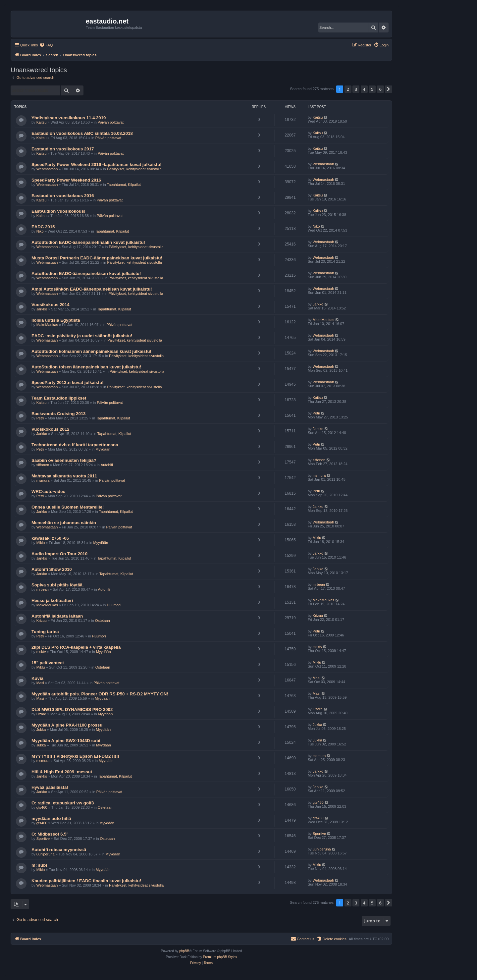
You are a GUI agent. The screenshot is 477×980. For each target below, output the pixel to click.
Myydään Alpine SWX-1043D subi (66, 741)
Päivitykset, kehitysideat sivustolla (134, 169)
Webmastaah (47, 169)
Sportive (43, 839)
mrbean (43, 589)
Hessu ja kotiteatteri (52, 600)
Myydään (103, 449)
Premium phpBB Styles (220, 957)
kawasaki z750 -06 (50, 538)
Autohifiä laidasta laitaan (57, 616)
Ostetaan (103, 621)
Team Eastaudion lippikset (59, 398)
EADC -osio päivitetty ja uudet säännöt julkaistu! (82, 336)
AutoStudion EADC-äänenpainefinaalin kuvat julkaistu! (88, 242)
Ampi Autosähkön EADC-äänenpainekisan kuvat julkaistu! (92, 289)
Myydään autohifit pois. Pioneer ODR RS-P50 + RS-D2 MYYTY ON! (100, 694)
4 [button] (364, 89)
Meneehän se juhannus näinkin (64, 523)
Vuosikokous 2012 (51, 429)
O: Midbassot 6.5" (50, 834)
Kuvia (37, 678)
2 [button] (348, 89)
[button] (389, 89)
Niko (40, 231)
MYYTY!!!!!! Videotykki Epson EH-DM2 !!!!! (75, 756)
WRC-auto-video (49, 491)
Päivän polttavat (111, 122)
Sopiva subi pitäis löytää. (58, 585)
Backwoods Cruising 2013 (58, 414)
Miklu (41, 543)
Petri (40, 418)
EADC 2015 (43, 227)
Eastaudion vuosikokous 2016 (63, 196)
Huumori (114, 605)
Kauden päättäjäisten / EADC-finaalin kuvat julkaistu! (86, 881)
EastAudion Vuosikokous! (58, 211)
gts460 (42, 807)
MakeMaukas (47, 325)
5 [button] (372, 89)
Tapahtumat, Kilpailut (124, 185)
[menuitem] (46, 45)
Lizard (41, 714)
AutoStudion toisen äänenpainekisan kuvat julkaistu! (86, 367)
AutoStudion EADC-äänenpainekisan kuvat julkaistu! (86, 273)
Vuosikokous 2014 (51, 305)
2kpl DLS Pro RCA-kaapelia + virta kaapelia (76, 647)
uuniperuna (46, 854)
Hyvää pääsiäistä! (50, 787)
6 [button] (380, 89)
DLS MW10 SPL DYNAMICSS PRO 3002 (72, 709)
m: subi (39, 865)
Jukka (41, 730)
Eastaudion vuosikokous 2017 (63, 149)
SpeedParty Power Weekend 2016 (66, 180)
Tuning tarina (45, 632)
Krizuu (42, 621)
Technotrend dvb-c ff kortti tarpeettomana (75, 445)
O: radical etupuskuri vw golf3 (63, 803)
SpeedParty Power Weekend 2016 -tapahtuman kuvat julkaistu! (97, 164)
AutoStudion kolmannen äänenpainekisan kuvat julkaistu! (91, 351)
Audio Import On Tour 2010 (59, 554)
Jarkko (42, 309)
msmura (43, 480)
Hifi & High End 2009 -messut (62, 772)
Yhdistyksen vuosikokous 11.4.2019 (69, 118)
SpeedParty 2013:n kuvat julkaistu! (68, 382)
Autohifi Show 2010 (52, 569)
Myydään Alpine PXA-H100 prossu (67, 725)
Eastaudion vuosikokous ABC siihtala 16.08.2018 (82, 133)
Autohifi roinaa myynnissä (59, 850)
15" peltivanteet (48, 663)
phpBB (184, 951)
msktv (41, 652)
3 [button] (356, 89)
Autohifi (107, 465)
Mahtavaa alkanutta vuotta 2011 (64, 476)
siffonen (43, 465)
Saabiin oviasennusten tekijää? (64, 460)
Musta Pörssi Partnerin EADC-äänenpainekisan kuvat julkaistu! (97, 258)
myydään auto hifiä (51, 818)
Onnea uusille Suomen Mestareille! (68, 507)
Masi (40, 683)
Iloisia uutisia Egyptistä (56, 320)
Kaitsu (42, 122)
